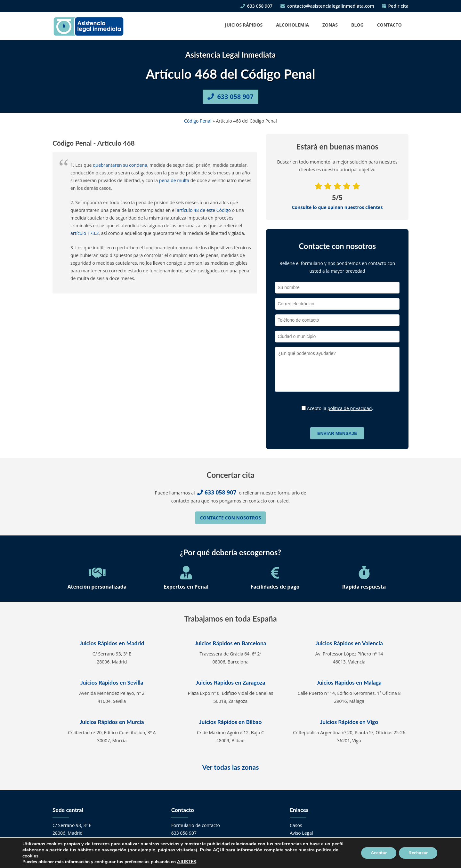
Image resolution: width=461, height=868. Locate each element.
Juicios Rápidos (244, 25)
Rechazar (418, 853)
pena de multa (174, 180)
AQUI (218, 850)
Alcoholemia (292, 25)
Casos (296, 825)
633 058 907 (256, 6)
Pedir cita (395, 6)
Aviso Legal (301, 833)
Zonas (330, 25)
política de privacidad (350, 408)
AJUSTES (187, 862)
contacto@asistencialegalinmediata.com (327, 6)
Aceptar (379, 853)
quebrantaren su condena (120, 165)
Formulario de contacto (196, 825)
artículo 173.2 (85, 233)
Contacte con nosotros (230, 518)
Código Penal (198, 121)
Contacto (389, 25)
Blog (357, 25)
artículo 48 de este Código (204, 210)
